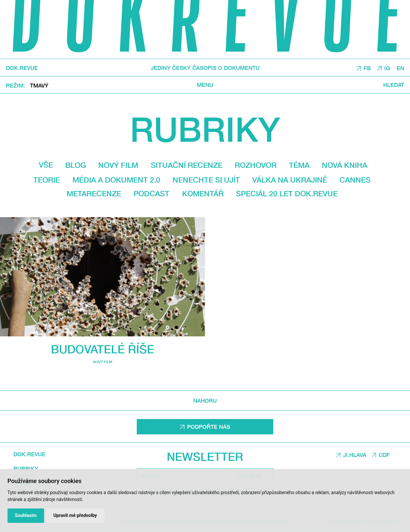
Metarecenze (94, 193)
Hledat (394, 85)
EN (400, 68)
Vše (46, 165)
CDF (384, 455)
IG (387, 68)
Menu (205, 85)
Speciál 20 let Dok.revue (287, 193)
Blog (76, 165)
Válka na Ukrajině (290, 180)
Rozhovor (256, 165)
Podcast (151, 193)
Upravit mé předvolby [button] (75, 515)
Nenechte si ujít (206, 180)
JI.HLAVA (355, 455)
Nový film (118, 165)
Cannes (355, 180)
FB (367, 68)
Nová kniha (345, 165)
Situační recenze (187, 165)
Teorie (47, 180)
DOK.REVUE (22, 68)
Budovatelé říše (102, 349)
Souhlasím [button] (26, 515)
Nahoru (205, 401)
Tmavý (39, 85)
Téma (299, 165)
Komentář (203, 193)
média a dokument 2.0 (116, 180)
